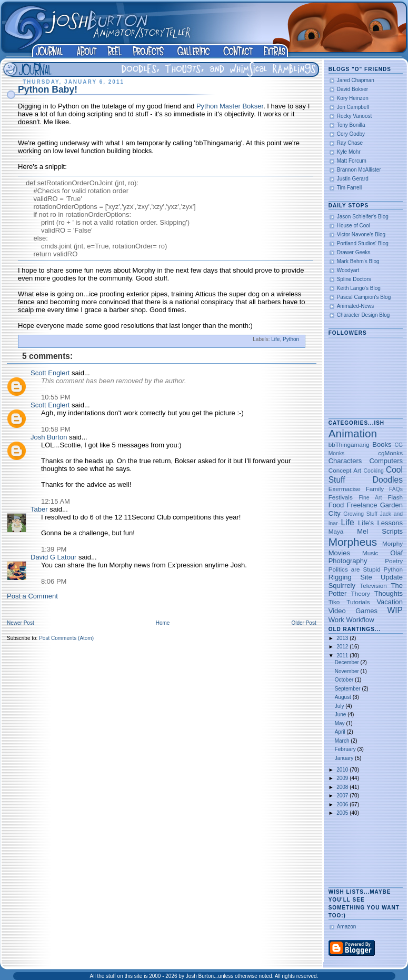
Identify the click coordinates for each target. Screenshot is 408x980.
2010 (343, 770)
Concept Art (345, 470)
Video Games (353, 611)
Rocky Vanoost (355, 116)
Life (275, 339)
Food (336, 505)
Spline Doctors (354, 279)
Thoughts (389, 593)
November (348, 671)
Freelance (362, 505)
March (343, 741)
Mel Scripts (380, 531)
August (344, 697)
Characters (345, 461)
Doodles (388, 480)
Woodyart (348, 270)
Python (291, 339)
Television (373, 586)
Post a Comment (32, 596)
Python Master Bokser (230, 106)
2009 (343, 778)
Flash (395, 497)
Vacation (390, 602)
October (345, 680)
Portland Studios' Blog (363, 243)
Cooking (374, 471)
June (341, 714)
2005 (343, 813)
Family (375, 489)
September (349, 689)
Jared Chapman (356, 80)
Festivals (341, 497)
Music (370, 553)
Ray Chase (350, 143)
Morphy (392, 543)
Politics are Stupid (355, 569)
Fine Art (370, 498)
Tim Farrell (349, 188)
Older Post (303, 623)
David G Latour (53, 557)
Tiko (334, 602)
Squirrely (342, 586)
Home (163, 623)
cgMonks (390, 453)
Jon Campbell (353, 107)
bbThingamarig (349, 444)
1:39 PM (54, 549)
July (340, 706)
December (348, 662)
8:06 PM (54, 581)
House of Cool (354, 226)
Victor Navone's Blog (361, 234)
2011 (343, 656)
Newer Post (21, 623)
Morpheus (353, 542)
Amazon (347, 927)
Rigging (340, 577)
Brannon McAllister (359, 170)
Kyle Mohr (349, 152)
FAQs (396, 489)
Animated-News (356, 306)
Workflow (360, 620)
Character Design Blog (364, 315)
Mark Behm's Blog (358, 261)
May (341, 723)
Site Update (381, 577)
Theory (361, 593)
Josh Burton (49, 437)
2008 (343, 787)
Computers (386, 461)
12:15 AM (56, 501)
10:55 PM (56, 397)
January (345, 758)
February (346, 749)
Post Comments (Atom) (66, 638)
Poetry (394, 561)
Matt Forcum (352, 161)
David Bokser (352, 89)
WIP (395, 610)
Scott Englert (50, 373)
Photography (348, 561)
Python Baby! (48, 89)
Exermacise (345, 489)
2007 (343, 796)
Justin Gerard (353, 179)
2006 (343, 804)
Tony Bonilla (351, 125)
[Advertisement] (361, 852)
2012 (343, 647)
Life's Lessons (380, 523)
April (341, 732)
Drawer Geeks (354, 252)
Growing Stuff (360, 514)
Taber (39, 509)
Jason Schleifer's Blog (363, 217)
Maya (336, 531)
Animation (353, 433)
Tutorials (358, 602)
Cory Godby (351, 134)
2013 (343, 638)
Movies (339, 553)
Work (336, 620)
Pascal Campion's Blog (364, 297)
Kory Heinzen (353, 98)
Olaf (396, 553)
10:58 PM (56, 429)
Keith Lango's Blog (359, 288)
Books (382, 444)
